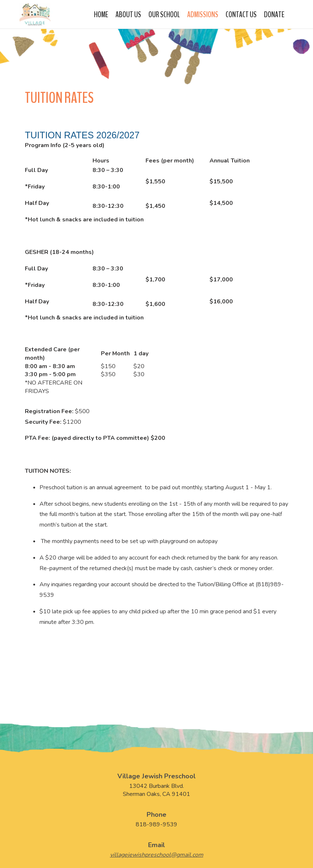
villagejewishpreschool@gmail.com (157, 855)
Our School (164, 14)
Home (101, 14)
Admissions (203, 14)
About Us (128, 14)
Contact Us (241, 14)
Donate (274, 14)
